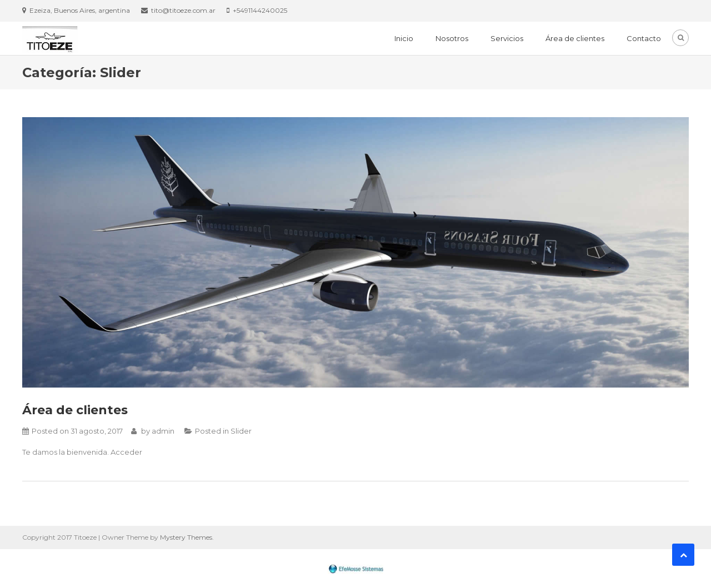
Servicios (507, 38)
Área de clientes (575, 38)
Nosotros (452, 38)
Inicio (404, 38)
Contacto (644, 38)
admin (163, 431)
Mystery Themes (186, 537)
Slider (241, 431)
